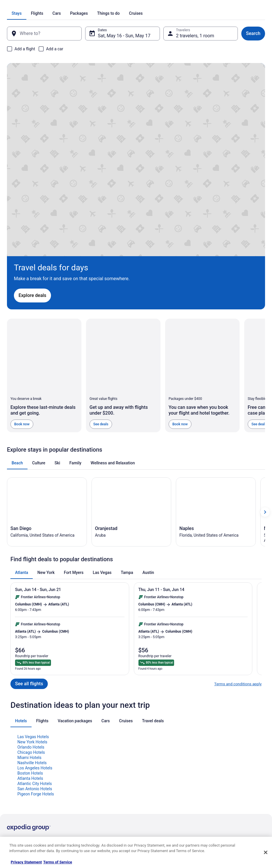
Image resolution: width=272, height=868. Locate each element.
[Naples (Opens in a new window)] (216, 385)
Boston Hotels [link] (30, 649)
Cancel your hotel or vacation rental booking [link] (236, 743)
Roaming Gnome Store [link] (24, 787)
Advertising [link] (16, 796)
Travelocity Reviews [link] (89, 777)
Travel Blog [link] (83, 805)
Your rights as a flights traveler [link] (232, 782)
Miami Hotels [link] (29, 633)
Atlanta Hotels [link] (30, 654)
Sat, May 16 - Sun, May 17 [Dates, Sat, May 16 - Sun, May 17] (126, 36)
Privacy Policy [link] (152, 731)
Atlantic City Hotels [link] (35, 659)
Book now (22, 295)
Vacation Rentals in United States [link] (100, 740)
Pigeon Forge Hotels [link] (36, 670)
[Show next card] (265, 385)
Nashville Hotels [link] (32, 638)
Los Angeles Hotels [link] (35, 644)
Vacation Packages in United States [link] (102, 750)
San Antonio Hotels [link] (35, 664)
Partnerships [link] (17, 759)
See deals (101, 295)
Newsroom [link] (15, 768)
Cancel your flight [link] (222, 754)
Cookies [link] (148, 740)
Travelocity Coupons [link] (90, 787)
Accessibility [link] (151, 768)
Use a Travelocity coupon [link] (228, 773)
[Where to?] (49, 34)
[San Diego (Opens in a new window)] (47, 385)
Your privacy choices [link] (157, 777)
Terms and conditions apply (238, 560)
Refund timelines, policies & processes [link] (238, 764)
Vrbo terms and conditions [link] (162, 759)
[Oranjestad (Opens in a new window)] (132, 385)
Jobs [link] (11, 740)
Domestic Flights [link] (87, 759)
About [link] (12, 731)
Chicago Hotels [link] (31, 628)
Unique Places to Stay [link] (91, 796)
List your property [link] (20, 750)
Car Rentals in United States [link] (96, 768)
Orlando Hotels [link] (31, 623)
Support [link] (214, 731)
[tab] (75, 13)
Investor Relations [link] (21, 777)
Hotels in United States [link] (92, 731)
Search (246, 33)
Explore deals (42, 139)
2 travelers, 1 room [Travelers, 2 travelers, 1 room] (193, 36)
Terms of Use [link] (152, 750)
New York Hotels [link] (32, 618)
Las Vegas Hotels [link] (33, 612)
